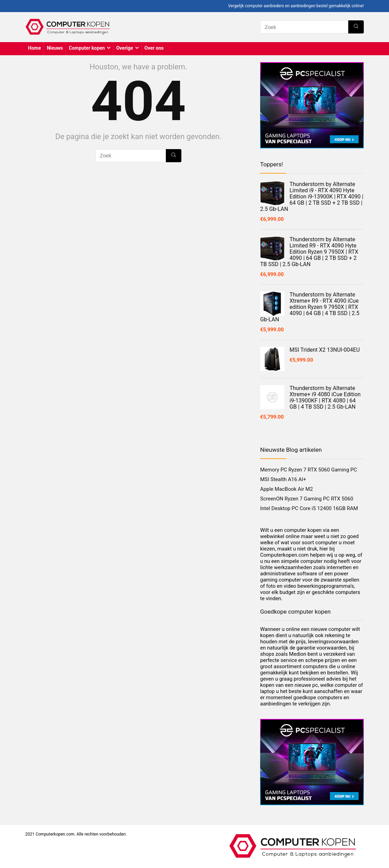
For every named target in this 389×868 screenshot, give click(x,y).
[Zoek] (356, 27)
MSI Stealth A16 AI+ (283, 479)
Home (34, 48)
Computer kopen (87, 48)
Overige (125, 48)
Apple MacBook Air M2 (287, 489)
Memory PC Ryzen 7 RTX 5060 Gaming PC (309, 470)
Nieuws (55, 48)
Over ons (154, 48)
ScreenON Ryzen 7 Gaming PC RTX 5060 (307, 499)
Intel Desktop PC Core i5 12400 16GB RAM (309, 508)
